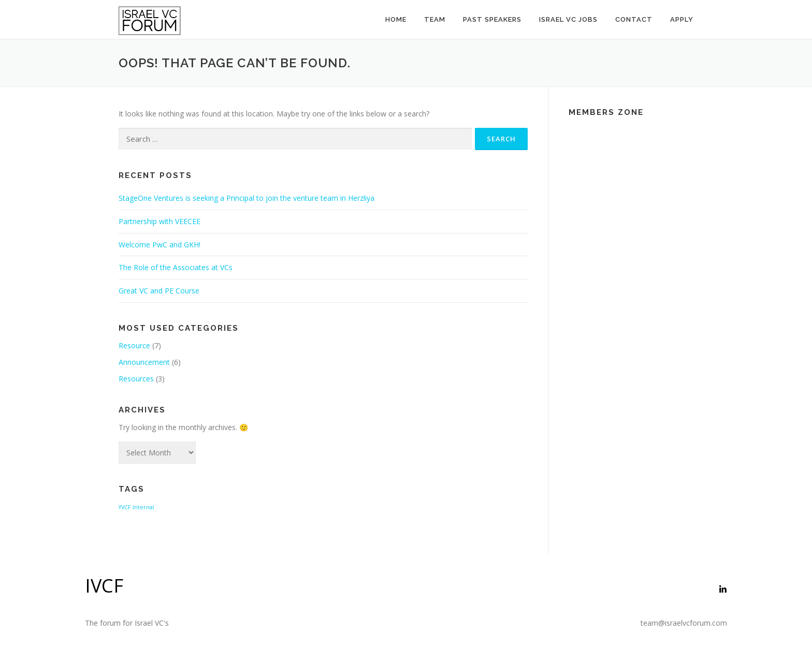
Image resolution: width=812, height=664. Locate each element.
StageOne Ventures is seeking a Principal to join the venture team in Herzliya (247, 198)
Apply (682, 19)
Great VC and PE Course (159, 291)
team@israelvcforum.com (684, 623)
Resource (134, 345)
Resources (136, 379)
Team (435, 19)
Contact (634, 19)
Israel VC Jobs (568, 19)
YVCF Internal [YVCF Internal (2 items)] (136, 507)
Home (396, 19)
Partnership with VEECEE (160, 221)
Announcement (144, 362)
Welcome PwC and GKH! (160, 245)
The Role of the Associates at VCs (176, 267)
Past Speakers (492, 19)
